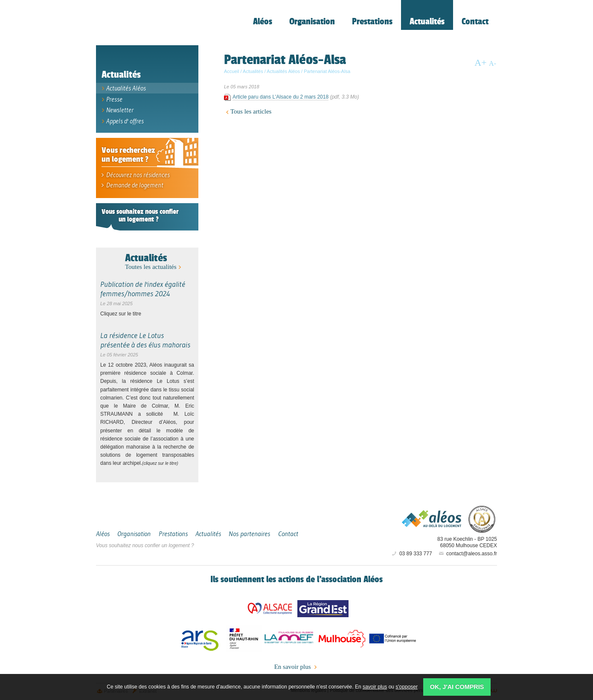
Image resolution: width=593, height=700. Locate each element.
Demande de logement (131, 186)
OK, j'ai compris (457, 687)
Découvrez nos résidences (135, 176)
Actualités (146, 258)
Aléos (432, 519)
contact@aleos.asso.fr (467, 554)
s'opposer (407, 687)
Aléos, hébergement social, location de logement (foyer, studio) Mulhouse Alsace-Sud (156, 24)
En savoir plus (297, 668)
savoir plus (375, 687)
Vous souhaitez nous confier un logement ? (145, 546)
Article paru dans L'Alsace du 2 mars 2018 (281, 99)
